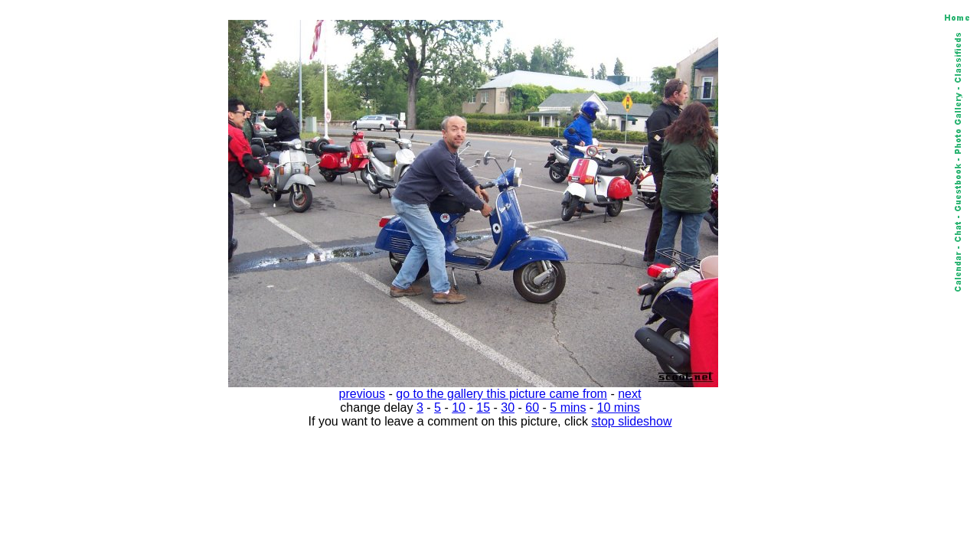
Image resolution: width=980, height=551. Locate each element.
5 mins (568, 408)
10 (459, 408)
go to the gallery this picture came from (501, 394)
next (629, 394)
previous (362, 394)
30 (508, 408)
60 (532, 408)
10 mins (619, 408)
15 (483, 408)
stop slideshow (632, 421)
